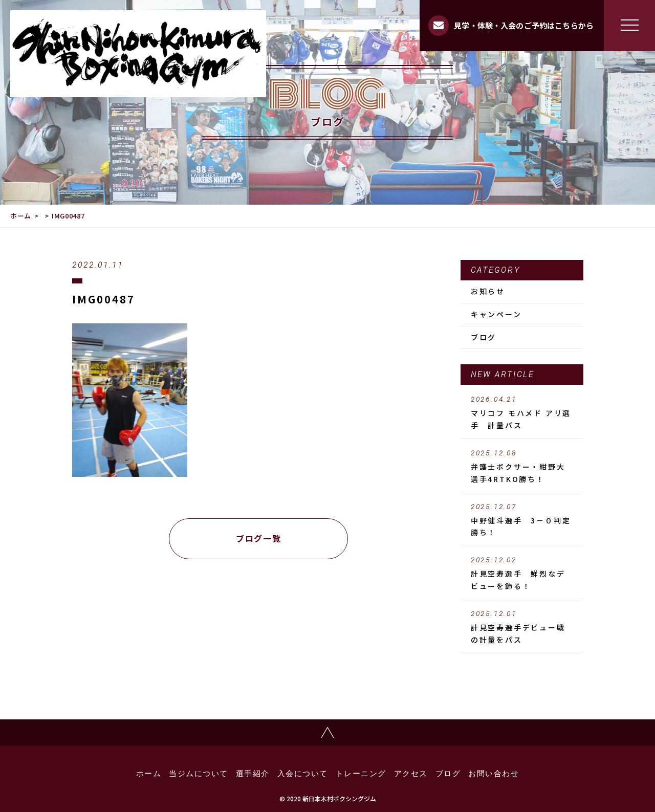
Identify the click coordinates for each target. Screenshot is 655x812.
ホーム (21, 216)
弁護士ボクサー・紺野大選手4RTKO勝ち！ (522, 467)
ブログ (484, 337)
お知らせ (488, 291)
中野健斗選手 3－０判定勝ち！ (522, 520)
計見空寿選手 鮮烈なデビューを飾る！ (522, 574)
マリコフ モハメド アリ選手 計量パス (522, 413)
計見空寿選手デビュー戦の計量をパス (522, 627)
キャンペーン (496, 314)
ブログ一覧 (258, 538)
